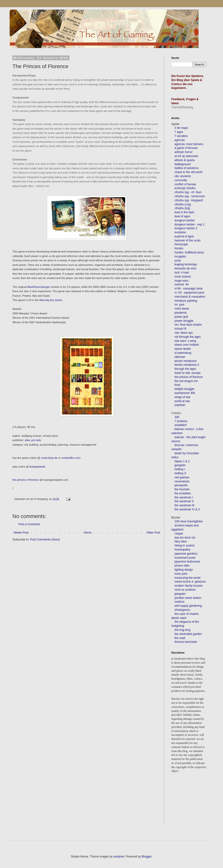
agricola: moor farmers (189, 144)
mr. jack (179, 305)
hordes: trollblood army (189, 252)
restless (179, 602)
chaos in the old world (188, 172)
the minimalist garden (188, 634)
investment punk (185, 558)
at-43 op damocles (186, 156)
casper (179, 534)
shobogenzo (182, 610)
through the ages (185, 369)
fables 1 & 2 (182, 461)
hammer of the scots (187, 240)
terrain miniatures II (187, 365)
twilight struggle (184, 389)
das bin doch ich (185, 538)
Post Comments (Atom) (45, 540)
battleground (182, 164)
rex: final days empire (188, 325)
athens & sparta (184, 160)
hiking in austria (184, 546)
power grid (181, 317)
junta (178, 261)
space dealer (183, 349)
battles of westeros (186, 168)
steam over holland (187, 345)
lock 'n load (182, 273)
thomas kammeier (186, 642)
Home (88, 533)
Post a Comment (29, 524)
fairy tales (181, 541)
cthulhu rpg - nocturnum (190, 196)
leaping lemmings (186, 264)
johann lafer (182, 566)
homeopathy (182, 550)
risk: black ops (184, 333)
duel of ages (182, 216)
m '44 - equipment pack (189, 293)
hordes (179, 248)
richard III (180, 329)
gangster (180, 465)
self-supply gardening (188, 606)
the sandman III (184, 505)
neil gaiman (182, 477)
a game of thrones (186, 148)
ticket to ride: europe (187, 373)
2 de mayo (181, 128)
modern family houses (188, 586)
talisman (180, 357)
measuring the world (187, 578)
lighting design (183, 570)
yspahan (180, 405)
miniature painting (186, 301)
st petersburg (183, 353)
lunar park (181, 574)
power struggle (184, 321)
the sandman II (184, 501)
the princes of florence (189, 377)
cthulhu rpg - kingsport (189, 200)
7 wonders (181, 136)
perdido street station (188, 598)
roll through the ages (187, 337)
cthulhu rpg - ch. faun (188, 192)
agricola (179, 140)
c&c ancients (183, 176)
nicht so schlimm (185, 590)
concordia (181, 180)
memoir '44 (181, 284)
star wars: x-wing (185, 341)
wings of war (182, 397)
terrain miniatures (186, 361)
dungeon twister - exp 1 (189, 224)
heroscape (181, 244)
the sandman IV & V (187, 509)
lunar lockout (183, 277)
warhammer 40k (185, 393)
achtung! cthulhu (185, 188)
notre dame (182, 309)
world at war (182, 401)
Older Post (153, 533)
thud (177, 385)
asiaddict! (181, 425)
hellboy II (180, 473)
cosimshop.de (49, 458)
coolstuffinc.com (71, 458)
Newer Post (21, 533)
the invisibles (183, 493)
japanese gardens (186, 554)
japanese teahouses (187, 562)
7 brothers (181, 421)
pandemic (181, 313)
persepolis (181, 485)
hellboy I (180, 469)
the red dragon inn (186, 381)
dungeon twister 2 (186, 228)
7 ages (179, 132)
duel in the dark (184, 212)
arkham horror (183, 152)
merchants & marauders (190, 297)
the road (180, 638)
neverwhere (182, 481)
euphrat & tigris (184, 236)
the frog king (182, 630)
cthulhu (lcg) (182, 208)
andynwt (119, 857)
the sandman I (184, 497)
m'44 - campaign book (189, 289)
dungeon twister (185, 220)
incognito (180, 257)
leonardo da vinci (185, 268)
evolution (180, 232)
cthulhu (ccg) (183, 204)
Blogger (147, 857)
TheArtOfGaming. (183, 107)
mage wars (181, 281)
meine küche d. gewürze (190, 582)
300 (177, 417)
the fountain (182, 489)
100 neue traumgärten (189, 521)
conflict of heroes (185, 184)
